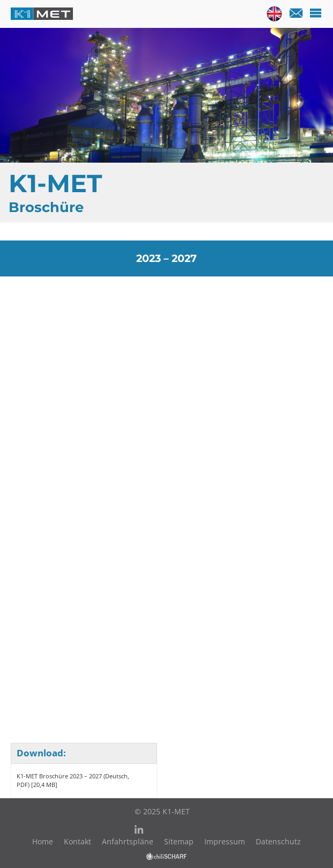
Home (43, 841)
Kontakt (77, 841)
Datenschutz (278, 841)
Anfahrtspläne (128, 841)
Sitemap (179, 841)
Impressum (225, 841)
